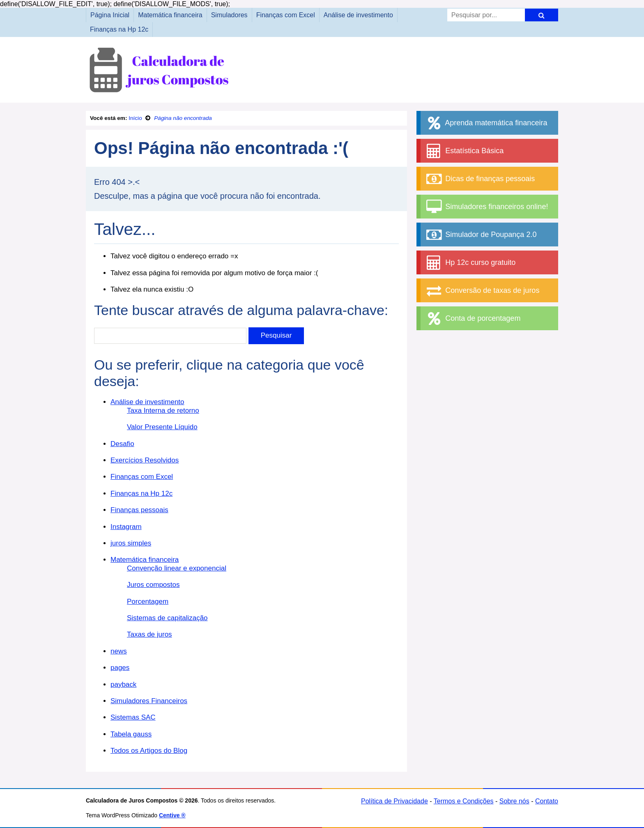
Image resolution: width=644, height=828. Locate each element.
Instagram (126, 527)
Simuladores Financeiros (149, 701)
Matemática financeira (170, 15)
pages (120, 668)
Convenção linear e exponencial (177, 568)
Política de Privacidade (394, 801)
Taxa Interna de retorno (163, 411)
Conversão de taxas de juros (482, 291)
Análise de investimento (358, 15)
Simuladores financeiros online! (486, 207)
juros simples (131, 543)
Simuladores (229, 15)
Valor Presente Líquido (162, 427)
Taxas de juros (149, 634)
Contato (547, 801)
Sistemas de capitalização (167, 618)
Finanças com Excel (286, 15)
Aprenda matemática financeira (486, 123)
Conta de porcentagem (473, 319)
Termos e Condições (464, 801)
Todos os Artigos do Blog (149, 751)
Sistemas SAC (133, 717)
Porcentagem (148, 601)
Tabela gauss (131, 734)
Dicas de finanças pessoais (480, 179)
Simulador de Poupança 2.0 (481, 235)
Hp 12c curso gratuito (470, 263)
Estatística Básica (464, 151)
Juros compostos (153, 585)
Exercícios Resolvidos (145, 460)
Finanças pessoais (139, 510)
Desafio (122, 444)
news (119, 651)
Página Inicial (110, 15)
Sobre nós (514, 801)
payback (123, 684)
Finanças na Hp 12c (119, 29)
